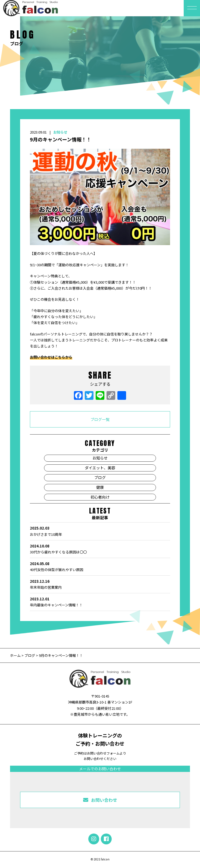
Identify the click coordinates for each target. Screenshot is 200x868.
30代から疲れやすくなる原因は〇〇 (100, 549)
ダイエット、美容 (100, 468)
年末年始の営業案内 (100, 584)
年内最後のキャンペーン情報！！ (100, 602)
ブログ (100, 477)
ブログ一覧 (100, 419)
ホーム (16, 655)
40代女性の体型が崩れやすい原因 (100, 566)
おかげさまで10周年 (100, 531)
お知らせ (60, 132)
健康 (100, 487)
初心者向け (100, 497)
